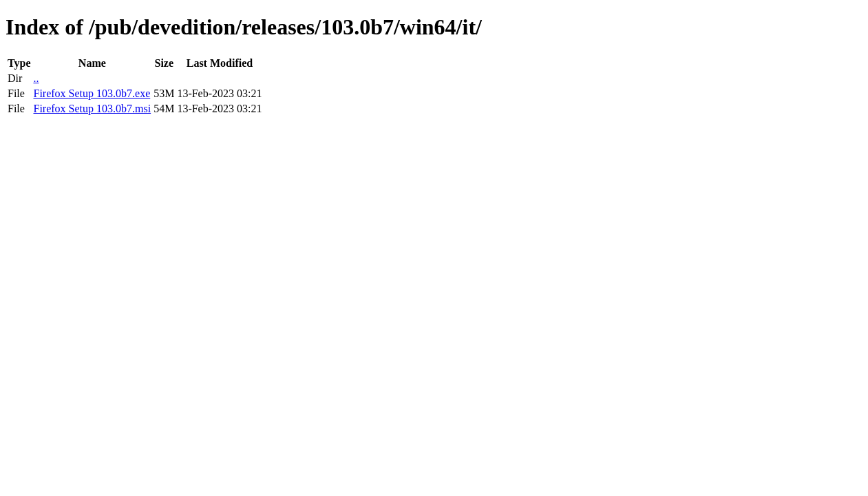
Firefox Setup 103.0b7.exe (92, 93)
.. (36, 78)
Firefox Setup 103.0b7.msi (92, 108)
